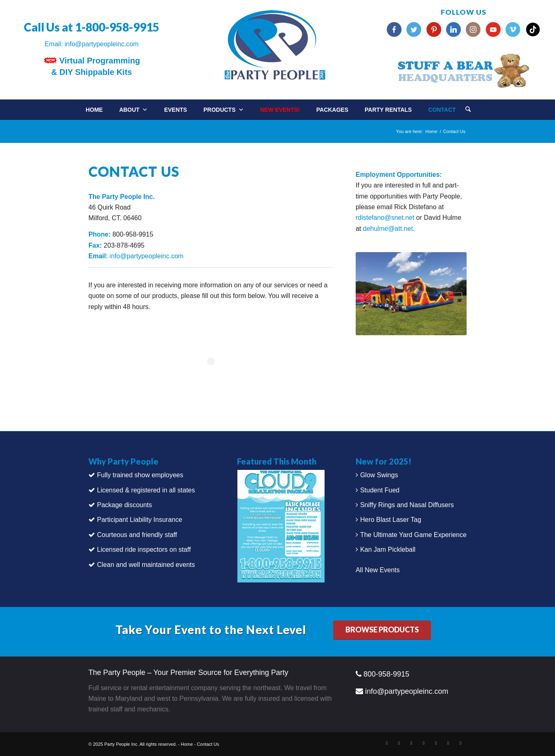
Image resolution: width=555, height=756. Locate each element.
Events (176, 110)
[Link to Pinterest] (424, 743)
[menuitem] (476, 107)
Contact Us (208, 744)
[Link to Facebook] (387, 743)
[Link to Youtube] (448, 743)
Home (94, 110)
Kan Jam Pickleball (388, 550)
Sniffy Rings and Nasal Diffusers (407, 505)
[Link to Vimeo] (460, 743)
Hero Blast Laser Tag (391, 520)
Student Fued (380, 490)
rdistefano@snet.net (385, 218)
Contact (442, 110)
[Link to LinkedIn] (411, 743)
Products (224, 110)
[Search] (468, 110)
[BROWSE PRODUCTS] (382, 630)
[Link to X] (399, 743)
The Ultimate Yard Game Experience (413, 535)
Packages (332, 110)
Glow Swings (379, 475)
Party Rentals (388, 110)
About (133, 110)
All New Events (378, 570)
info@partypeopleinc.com (102, 44)
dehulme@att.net (388, 229)
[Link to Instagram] (436, 743)
